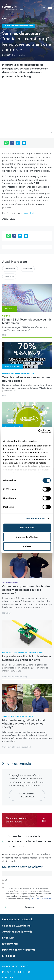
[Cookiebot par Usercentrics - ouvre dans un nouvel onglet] (38, 431)
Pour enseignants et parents (19, 904)
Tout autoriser (27, 528)
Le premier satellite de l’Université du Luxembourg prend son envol (27, 612)
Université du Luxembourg (15, 631)
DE (44, 7)
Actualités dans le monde (17, 886)
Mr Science (9, 910)
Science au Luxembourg (16, 880)
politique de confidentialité (40, 853)
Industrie (28, 223)
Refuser (27, 546)
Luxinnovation (19, 55)
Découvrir (8, 892)
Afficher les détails (35, 519)
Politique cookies (14, 949)
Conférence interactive (15, 388)
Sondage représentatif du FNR (18, 328)
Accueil (6, 18)
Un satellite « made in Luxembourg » (23, 607)
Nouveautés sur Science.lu (18, 874)
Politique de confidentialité (20, 943)
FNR (4, 289)
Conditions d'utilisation (18, 937)
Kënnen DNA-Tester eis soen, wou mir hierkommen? (27, 275)
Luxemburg (10, 223)
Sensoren (9, 231)
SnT (9, 567)
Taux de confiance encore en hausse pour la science (26, 333)
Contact (8, 932)
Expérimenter (10, 898)
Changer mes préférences (27, 749)
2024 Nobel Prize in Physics (18, 671)
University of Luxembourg (14, 701)
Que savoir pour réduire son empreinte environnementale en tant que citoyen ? (26, 396)
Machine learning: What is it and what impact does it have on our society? (24, 678)
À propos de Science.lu (17, 921)
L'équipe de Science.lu (16, 926)
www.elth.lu (29, 167)
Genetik (6, 270)
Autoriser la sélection (27, 537)
